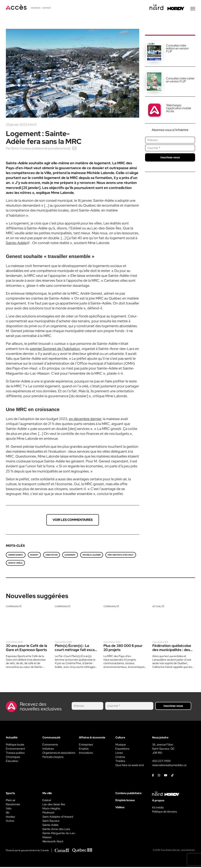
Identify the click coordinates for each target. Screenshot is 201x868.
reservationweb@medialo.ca (169, 766)
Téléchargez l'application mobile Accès (179, 109)
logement (70, 556)
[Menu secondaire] (193, 10)
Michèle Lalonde (92, 556)
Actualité (158, 607)
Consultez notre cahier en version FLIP (180, 81)
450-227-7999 (161, 762)
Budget (34, 556)
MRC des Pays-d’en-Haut (121, 556)
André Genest (16, 556)
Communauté (14, 607)
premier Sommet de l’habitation (55, 350)
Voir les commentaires (73, 521)
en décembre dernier (85, 420)
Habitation (52, 556)
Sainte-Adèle (15, 564)
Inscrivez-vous (170, 158)
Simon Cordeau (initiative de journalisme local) (43, 149)
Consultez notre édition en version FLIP (177, 49)
